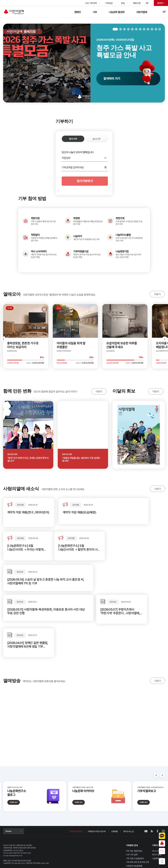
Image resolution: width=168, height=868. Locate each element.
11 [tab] (156, 29)
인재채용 (115, 801)
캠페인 (78, 12)
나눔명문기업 (157, 828)
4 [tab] (128, 29)
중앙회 (163, 4)
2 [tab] (120, 29)
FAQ (123, 3)
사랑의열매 (142, 12)
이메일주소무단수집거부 (97, 801)
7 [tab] (140, 29)
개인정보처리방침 (76, 801)
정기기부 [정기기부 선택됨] (73, 139)
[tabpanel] (84, 63)
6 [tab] (136, 29)
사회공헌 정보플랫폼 (134, 836)
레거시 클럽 (157, 825)
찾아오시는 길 (128, 801)
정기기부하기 (85, 181)
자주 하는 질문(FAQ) (134, 821)
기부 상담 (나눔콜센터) (135, 828)
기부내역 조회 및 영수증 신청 (137, 832)
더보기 (155, 295)
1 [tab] (115, 29)
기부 (95, 12)
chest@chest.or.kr (15, 825)
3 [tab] (124, 29)
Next (162, 745)
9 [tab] (148, 29)
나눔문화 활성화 (117, 12)
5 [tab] (132, 29)
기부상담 (109, 3)
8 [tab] (144, 29)
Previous (156, 745)
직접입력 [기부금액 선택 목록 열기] (66, 158)
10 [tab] (152, 29)
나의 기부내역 (91, 3)
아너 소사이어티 (158, 821)
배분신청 (137, 3)
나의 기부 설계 (132, 825)
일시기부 (97, 139)
